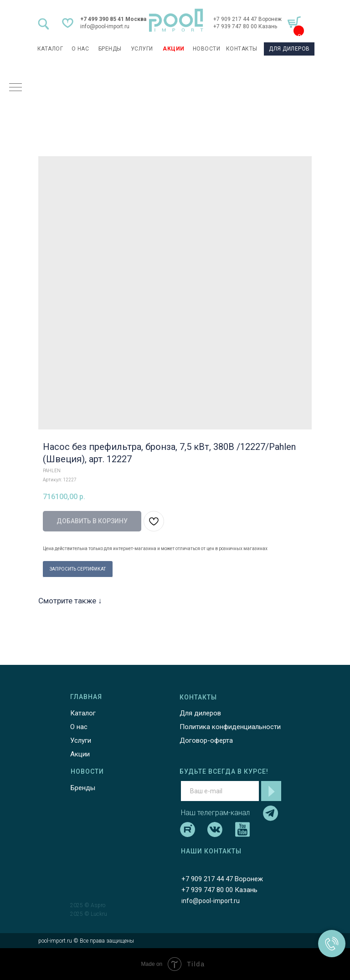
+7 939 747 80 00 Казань (245, 26)
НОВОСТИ (207, 49)
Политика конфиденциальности (230, 727)
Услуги (81, 740)
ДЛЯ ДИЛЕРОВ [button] (289, 49)
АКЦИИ (174, 49)
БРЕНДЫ (110, 49)
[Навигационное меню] (15, 88)
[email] (220, 791)
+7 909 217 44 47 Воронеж (247, 19)
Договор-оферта (206, 740)
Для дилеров (200, 713)
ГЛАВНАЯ (86, 697)
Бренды (83, 788)
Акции (80, 754)
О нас (79, 727)
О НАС (80, 49)
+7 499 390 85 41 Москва (113, 19)
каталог (50, 49)
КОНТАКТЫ (242, 49)
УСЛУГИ (142, 49)
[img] (176, 20)
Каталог (83, 713)
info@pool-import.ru (105, 26)
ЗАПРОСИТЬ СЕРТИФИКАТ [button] (78, 569)
